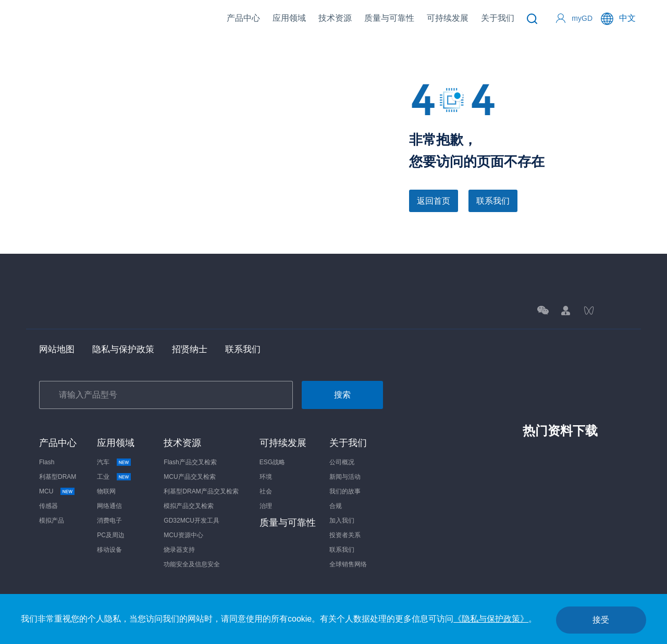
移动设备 (109, 551)
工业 (107, 478)
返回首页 (434, 201)
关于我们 (498, 18)
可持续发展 (448, 18)
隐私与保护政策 (127, 350)
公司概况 (342, 463)
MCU (50, 492)
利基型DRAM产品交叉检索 (201, 492)
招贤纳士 (196, 350)
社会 (266, 492)
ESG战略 (272, 463)
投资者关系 (345, 536)
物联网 (106, 492)
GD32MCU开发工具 (192, 522)
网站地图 (58, 350)
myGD (582, 18)
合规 (336, 507)
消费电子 (109, 522)
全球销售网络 (348, 565)
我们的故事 (345, 492)
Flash (47, 463)
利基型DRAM (58, 478)
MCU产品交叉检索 (189, 478)
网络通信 (109, 507)
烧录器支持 (179, 551)
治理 (266, 507)
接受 (596, 619)
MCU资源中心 (183, 536)
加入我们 (342, 522)
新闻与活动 (345, 478)
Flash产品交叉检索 (190, 463)
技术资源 (335, 18)
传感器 (48, 507)
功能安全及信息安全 (192, 565)
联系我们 (493, 201)
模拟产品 (52, 522)
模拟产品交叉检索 (189, 507)
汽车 (107, 463)
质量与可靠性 (389, 18)
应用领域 (289, 18)
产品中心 (243, 18)
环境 (266, 478)
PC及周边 (111, 536)
